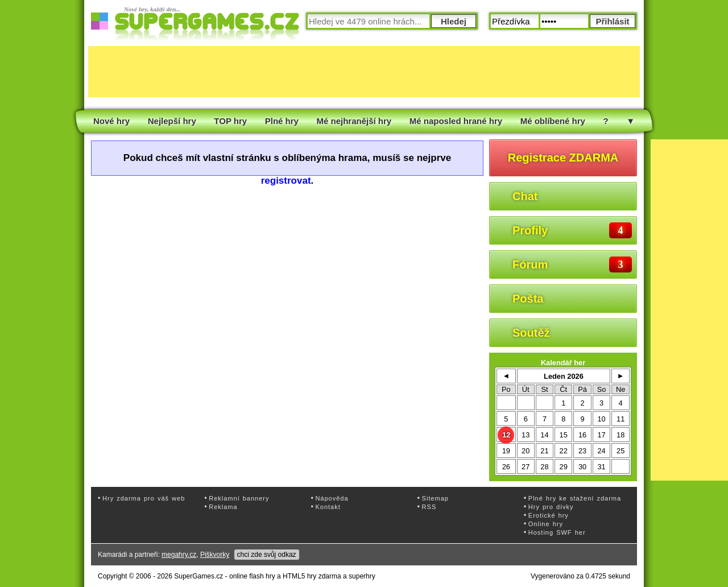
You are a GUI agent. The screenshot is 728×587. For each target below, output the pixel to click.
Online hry (546, 524)
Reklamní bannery (239, 498)
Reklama (223, 507)
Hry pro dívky (551, 507)
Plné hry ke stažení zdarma (575, 498)
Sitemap (435, 498)
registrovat (286, 181)
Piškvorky (215, 555)
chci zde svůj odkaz (267, 555)
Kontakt (328, 507)
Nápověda (332, 498)
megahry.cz (179, 555)
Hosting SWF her (557, 532)
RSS (429, 507)
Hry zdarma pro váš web (144, 498)
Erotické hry (549, 515)
